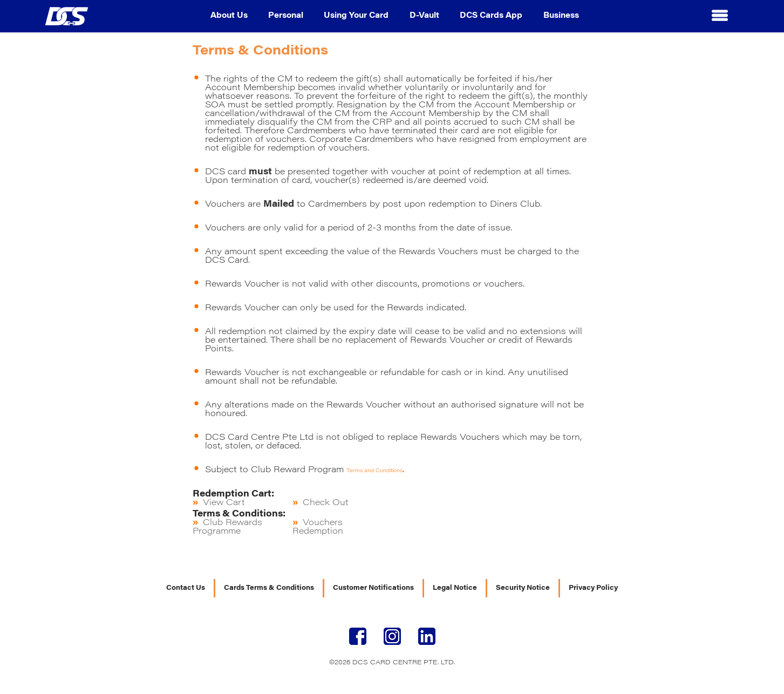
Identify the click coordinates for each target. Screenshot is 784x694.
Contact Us (186, 588)
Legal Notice (455, 588)
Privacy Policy (593, 588)
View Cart (224, 503)
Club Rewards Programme (227, 527)
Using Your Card (356, 16)
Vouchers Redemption (318, 527)
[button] (720, 16)
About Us (229, 16)
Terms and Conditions (374, 471)
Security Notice (523, 588)
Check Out (326, 503)
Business (561, 16)
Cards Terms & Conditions (269, 588)
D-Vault (424, 16)
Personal (286, 16)
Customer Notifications (373, 588)
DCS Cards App (491, 16)
